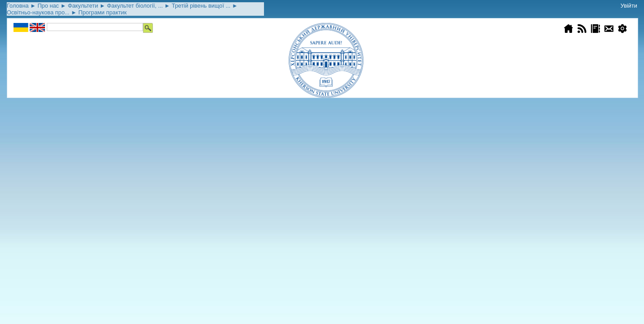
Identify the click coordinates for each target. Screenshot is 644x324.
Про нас (48, 6)
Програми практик (102, 12)
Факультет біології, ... (135, 6)
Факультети (83, 6)
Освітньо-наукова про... (38, 12)
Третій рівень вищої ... (201, 6)
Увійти (629, 6)
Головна (18, 6)
